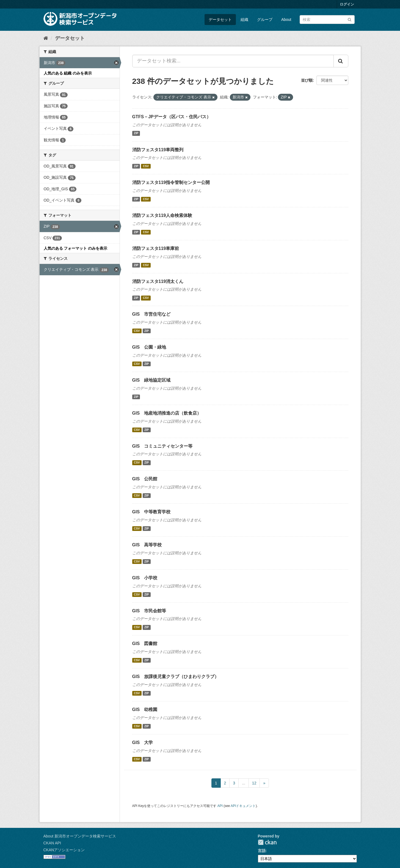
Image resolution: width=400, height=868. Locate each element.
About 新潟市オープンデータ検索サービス (80, 836)
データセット (220, 20)
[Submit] (350, 19)
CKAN (267, 842)
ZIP (136, 133)
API (220, 806)
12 (254, 783)
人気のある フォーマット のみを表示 (76, 248)
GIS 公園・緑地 (149, 347)
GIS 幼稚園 (145, 709)
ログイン (347, 4)
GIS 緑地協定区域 (151, 380)
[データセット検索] (327, 20)
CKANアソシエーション (64, 850)
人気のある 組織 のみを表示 (68, 73)
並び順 (307, 80)
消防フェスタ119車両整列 (158, 150)
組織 (244, 20)
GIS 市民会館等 (149, 611)
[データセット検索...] (233, 61)
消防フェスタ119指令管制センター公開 (171, 182)
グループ (265, 20)
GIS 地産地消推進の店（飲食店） (167, 413)
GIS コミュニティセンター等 (162, 446)
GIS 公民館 (145, 479)
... (244, 783)
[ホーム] (46, 38)
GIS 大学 (143, 742)
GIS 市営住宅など (151, 314)
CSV (146, 166)
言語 (262, 851)
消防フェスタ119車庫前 (156, 248)
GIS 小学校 (145, 578)
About (286, 20)
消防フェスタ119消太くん (158, 281)
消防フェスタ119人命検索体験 (162, 215)
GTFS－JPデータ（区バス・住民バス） (172, 117)
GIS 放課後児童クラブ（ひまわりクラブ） (176, 677)
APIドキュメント (243, 806)
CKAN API (52, 843)
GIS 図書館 (145, 644)
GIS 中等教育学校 (151, 512)
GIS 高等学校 (147, 545)
